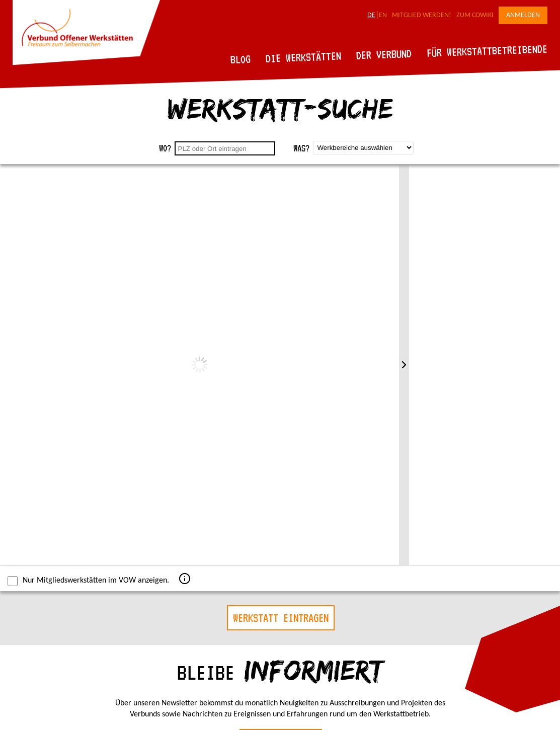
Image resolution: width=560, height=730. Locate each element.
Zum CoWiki (475, 15)
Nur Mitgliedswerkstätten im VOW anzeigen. (88, 581)
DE (371, 15)
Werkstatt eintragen (281, 618)
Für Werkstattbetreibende (487, 50)
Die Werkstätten (304, 57)
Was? (301, 148)
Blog (241, 59)
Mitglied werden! (422, 15)
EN (383, 15)
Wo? (165, 148)
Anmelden (523, 15)
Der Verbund (384, 54)
